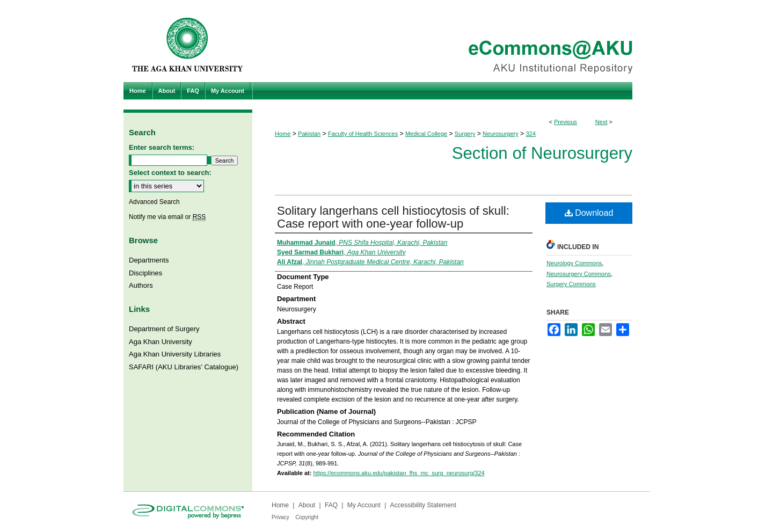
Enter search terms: (162, 147)
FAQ (331, 505)
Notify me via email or (167, 217)
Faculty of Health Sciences (363, 134)
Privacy (280, 517)
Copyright (307, 517)
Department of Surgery (164, 329)
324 (530, 134)
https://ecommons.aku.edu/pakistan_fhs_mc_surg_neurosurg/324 (399, 473)
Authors (141, 285)
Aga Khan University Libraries (175, 354)
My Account (364, 505)
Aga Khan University (161, 342)
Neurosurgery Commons (579, 274)
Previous (566, 122)
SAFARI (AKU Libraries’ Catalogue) (184, 367)
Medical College (426, 134)
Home (283, 134)
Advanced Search (154, 202)
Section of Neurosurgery (542, 153)
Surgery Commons (571, 284)
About (307, 505)
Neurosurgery (501, 134)
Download (589, 213)
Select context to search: (170, 173)
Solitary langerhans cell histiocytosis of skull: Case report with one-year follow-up (393, 217)
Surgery (465, 134)
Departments (149, 260)
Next (601, 122)
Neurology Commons (574, 263)
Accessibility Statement (423, 505)
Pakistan (309, 134)
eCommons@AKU (451, 41)
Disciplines (145, 273)
